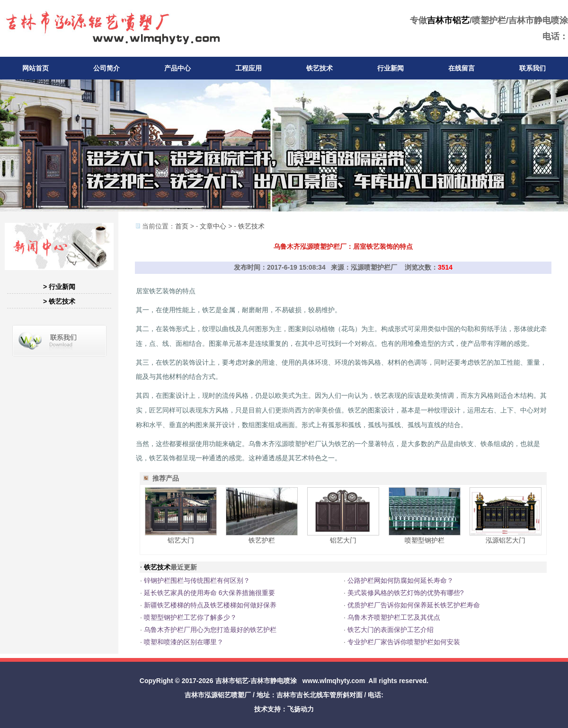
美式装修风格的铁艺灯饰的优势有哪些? (406, 593)
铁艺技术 (319, 68)
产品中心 (177, 68)
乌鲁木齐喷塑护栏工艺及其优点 (394, 617)
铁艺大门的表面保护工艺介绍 (390, 630)
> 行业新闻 (59, 287)
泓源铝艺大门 (506, 540)
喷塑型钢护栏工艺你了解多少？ (190, 617)
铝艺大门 (181, 540)
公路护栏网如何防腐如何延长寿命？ (400, 580)
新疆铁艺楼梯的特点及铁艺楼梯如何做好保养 (210, 605)
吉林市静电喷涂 (274, 681)
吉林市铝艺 (448, 20)
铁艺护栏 (262, 540)
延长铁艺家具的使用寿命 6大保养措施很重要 (210, 593)
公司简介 (106, 68)
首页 (182, 226)
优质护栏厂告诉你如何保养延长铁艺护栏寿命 (414, 605)
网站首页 (35, 68)
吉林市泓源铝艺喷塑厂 (218, 695)
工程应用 (248, 68)
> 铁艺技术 (59, 301)
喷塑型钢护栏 (425, 540)
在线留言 (461, 68)
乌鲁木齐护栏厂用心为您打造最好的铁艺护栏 (210, 630)
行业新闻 (390, 68)
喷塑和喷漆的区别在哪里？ (184, 642)
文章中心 (213, 226)
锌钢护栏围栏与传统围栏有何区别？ (197, 580)
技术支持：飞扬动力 (284, 709)
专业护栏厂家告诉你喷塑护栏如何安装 (404, 642)
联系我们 (532, 68)
